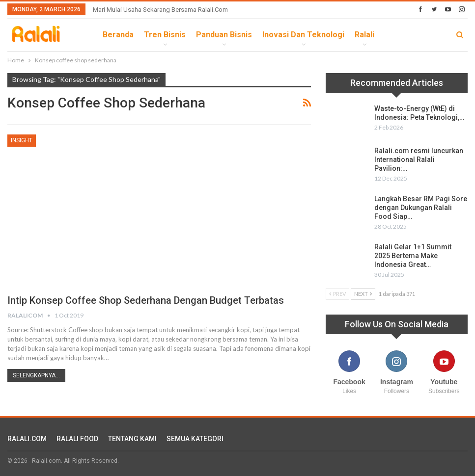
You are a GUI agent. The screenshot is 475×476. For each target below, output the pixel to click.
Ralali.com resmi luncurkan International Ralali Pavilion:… (419, 159)
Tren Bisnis (165, 35)
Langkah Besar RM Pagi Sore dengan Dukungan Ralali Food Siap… (421, 208)
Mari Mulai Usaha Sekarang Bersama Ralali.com (160, 10)
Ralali (364, 35)
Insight (22, 140)
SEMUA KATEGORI (195, 439)
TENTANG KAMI (132, 439)
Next (363, 294)
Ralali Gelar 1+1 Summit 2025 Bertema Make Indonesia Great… (413, 256)
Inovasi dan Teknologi (303, 35)
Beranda (118, 35)
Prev (337, 294)
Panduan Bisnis (224, 35)
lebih (395, 35)
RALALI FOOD (77, 439)
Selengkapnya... (36, 375)
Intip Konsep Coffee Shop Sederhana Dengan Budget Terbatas (146, 300)
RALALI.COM (27, 439)
